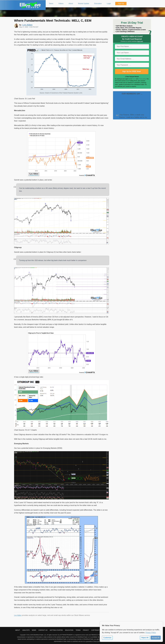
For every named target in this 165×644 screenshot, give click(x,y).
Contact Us (43, 630)
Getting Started (56, 630)
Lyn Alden (18, 615)
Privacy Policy (151, 633)
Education (69, 630)
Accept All (156, 638)
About (18, 630)
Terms (78, 630)
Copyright (95, 630)
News (34, 630)
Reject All (145, 638)
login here (140, 41)
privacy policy (142, 79)
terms (134, 79)
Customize (107, 638)
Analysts (26, 630)
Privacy (86, 630)
